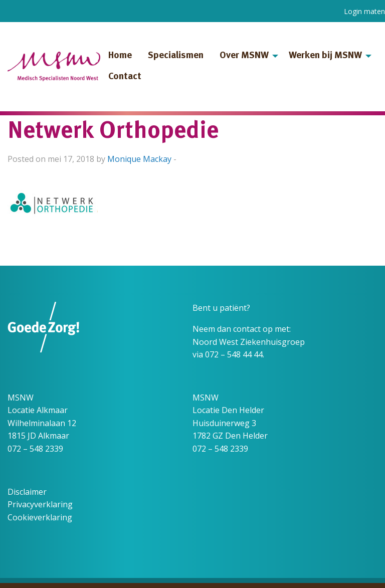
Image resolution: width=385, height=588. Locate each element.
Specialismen (176, 56)
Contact (125, 77)
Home (120, 56)
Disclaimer (27, 492)
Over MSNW (244, 56)
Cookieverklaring (40, 517)
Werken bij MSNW (325, 56)
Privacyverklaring (40, 504)
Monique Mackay (139, 159)
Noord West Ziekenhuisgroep (249, 342)
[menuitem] (120, 56)
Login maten (364, 11)
